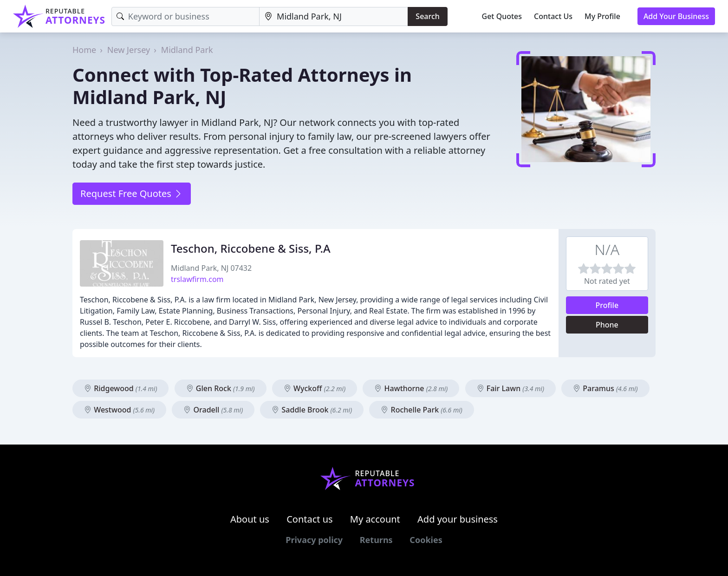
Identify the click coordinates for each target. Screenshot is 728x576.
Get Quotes (502, 16)
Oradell (213, 410)
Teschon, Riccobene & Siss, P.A (251, 248)
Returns (376, 540)
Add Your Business (676, 16)
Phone (607, 325)
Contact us (310, 519)
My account (375, 519)
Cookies (426, 540)
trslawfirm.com (197, 279)
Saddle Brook (312, 410)
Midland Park (187, 50)
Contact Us (553, 16)
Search (427, 16)
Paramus (605, 388)
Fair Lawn (510, 388)
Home (84, 50)
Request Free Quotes (132, 193)
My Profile (602, 16)
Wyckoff (315, 388)
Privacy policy (314, 540)
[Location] (334, 16)
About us (250, 519)
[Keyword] (185, 16)
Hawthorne (411, 388)
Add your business (458, 519)
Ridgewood (120, 388)
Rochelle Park (422, 410)
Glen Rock (221, 388)
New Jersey (129, 50)
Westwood (119, 410)
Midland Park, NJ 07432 (211, 268)
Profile (607, 305)
